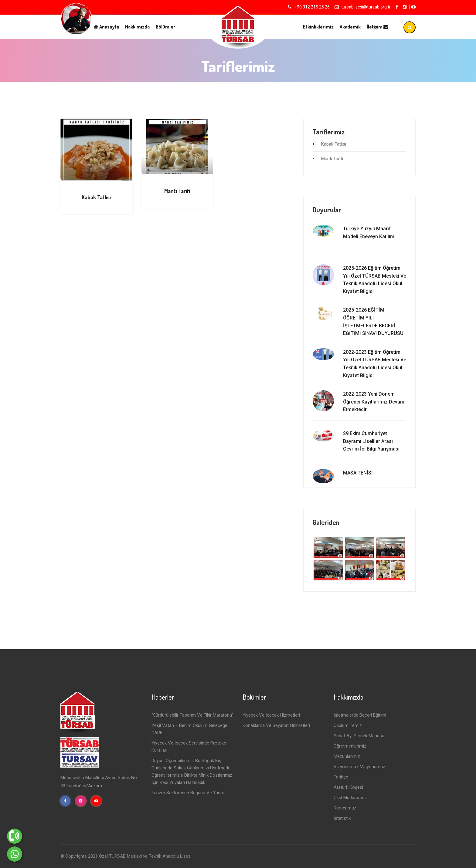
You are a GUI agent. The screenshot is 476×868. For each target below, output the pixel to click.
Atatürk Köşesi (348, 787)
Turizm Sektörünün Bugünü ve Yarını (188, 793)
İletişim (377, 27)
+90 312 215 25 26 (312, 7)
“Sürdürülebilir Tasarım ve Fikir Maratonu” (192, 715)
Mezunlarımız (347, 756)
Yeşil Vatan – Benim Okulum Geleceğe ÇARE (189, 729)
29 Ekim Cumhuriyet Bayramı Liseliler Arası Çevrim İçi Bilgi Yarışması (371, 441)
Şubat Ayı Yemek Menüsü (359, 736)
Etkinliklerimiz (318, 27)
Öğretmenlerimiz (350, 746)
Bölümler (165, 27)
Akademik (350, 27)
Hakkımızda (137, 27)
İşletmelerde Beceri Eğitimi (360, 715)
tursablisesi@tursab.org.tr (366, 7)
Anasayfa (106, 27)
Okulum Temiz (348, 725)
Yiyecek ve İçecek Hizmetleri (271, 715)
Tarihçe (341, 777)
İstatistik (342, 818)
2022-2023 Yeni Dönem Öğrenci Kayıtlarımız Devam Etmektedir (374, 402)
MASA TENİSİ (358, 473)
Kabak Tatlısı (96, 197)
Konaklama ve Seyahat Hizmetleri (276, 725)
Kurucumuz (345, 808)
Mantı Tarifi (177, 191)
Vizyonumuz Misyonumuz (359, 767)
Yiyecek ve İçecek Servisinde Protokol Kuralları (189, 747)
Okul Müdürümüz (350, 798)
